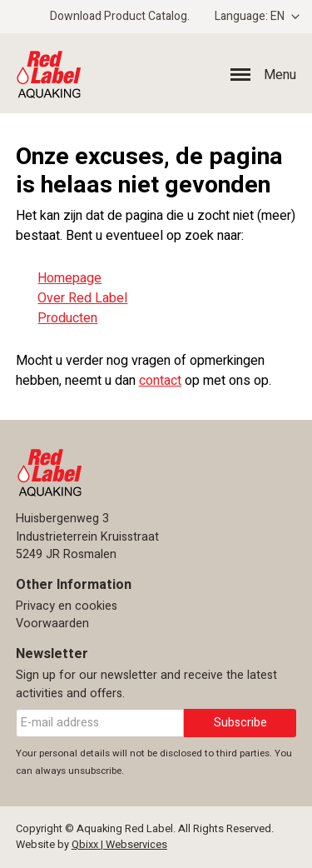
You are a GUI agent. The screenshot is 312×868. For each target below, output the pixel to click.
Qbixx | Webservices (119, 845)
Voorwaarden (52, 624)
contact (160, 381)
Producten (67, 318)
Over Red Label (82, 298)
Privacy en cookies (67, 606)
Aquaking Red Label (163, 73)
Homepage (69, 278)
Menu (280, 75)
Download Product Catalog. (120, 16)
